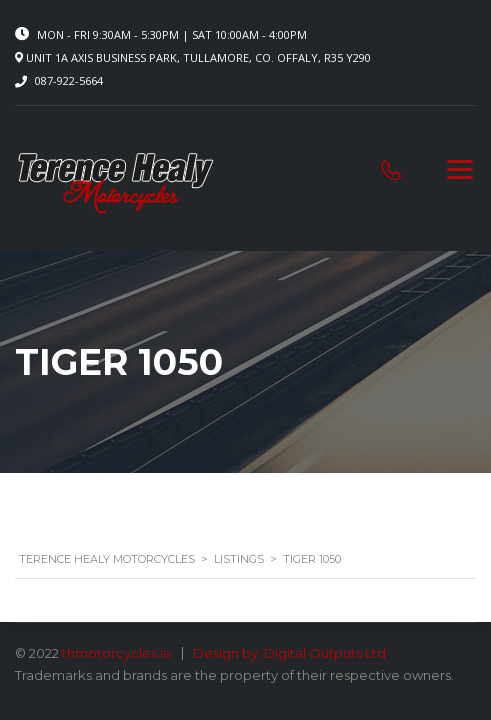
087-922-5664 (69, 80)
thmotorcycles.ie (117, 653)
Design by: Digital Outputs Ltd (289, 653)
